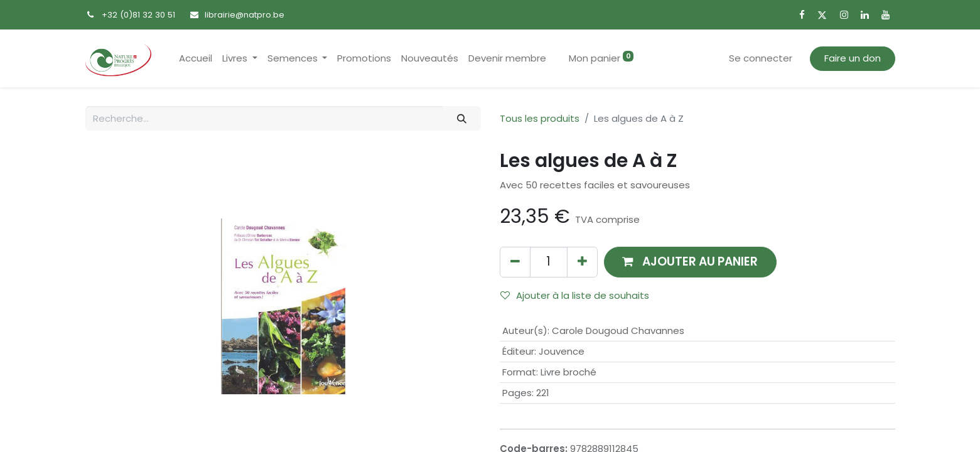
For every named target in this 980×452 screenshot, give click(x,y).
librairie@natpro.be (245, 15)
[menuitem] (196, 59)
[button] (691, 262)
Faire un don (853, 58)
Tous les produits (540, 118)
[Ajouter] (582, 262)
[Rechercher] (461, 118)
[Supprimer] (515, 262)
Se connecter (761, 58)
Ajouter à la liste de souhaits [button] (575, 295)
